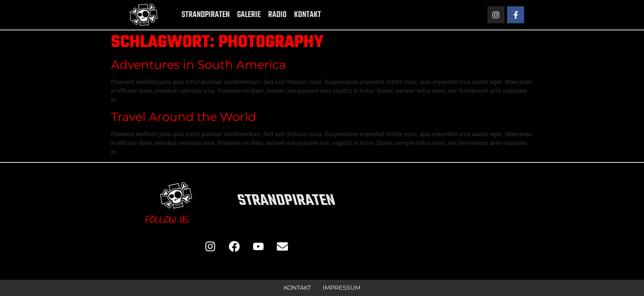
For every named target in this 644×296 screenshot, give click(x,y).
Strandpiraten (194, 15)
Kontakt (296, 15)
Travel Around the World (184, 117)
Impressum (342, 288)
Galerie (237, 15)
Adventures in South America (199, 65)
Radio (266, 15)
